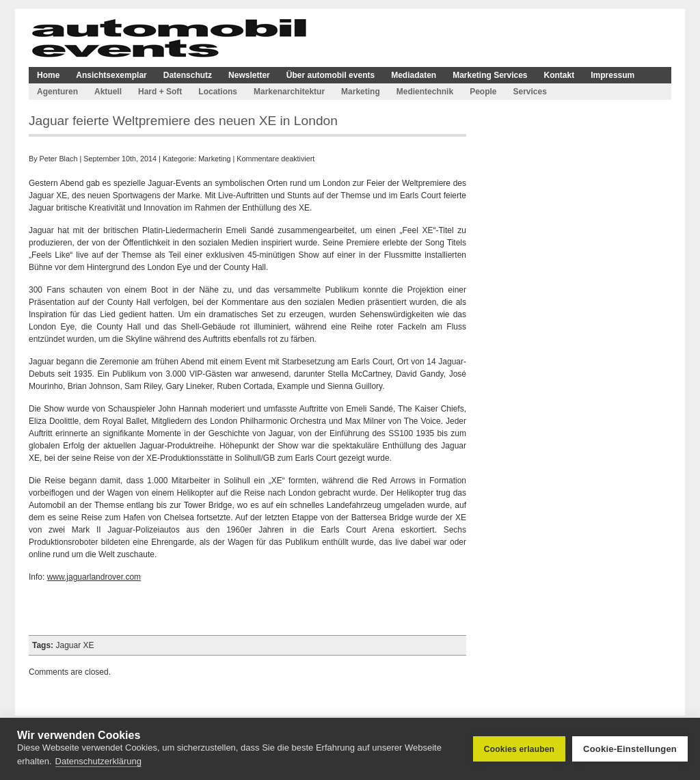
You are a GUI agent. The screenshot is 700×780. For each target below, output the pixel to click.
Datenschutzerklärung (98, 761)
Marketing (361, 92)
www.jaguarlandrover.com (94, 577)
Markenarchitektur (289, 92)
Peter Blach (59, 159)
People (483, 92)
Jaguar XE (75, 645)
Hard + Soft (160, 92)
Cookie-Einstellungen (630, 749)
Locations (218, 92)
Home (48, 75)
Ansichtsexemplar (111, 75)
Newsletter (249, 75)
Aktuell (108, 92)
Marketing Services (490, 75)
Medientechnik (425, 92)
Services (529, 92)
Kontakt (560, 75)
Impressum (612, 75)
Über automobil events (331, 75)
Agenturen (57, 92)
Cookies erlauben (519, 749)
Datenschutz (188, 75)
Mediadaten (414, 75)
